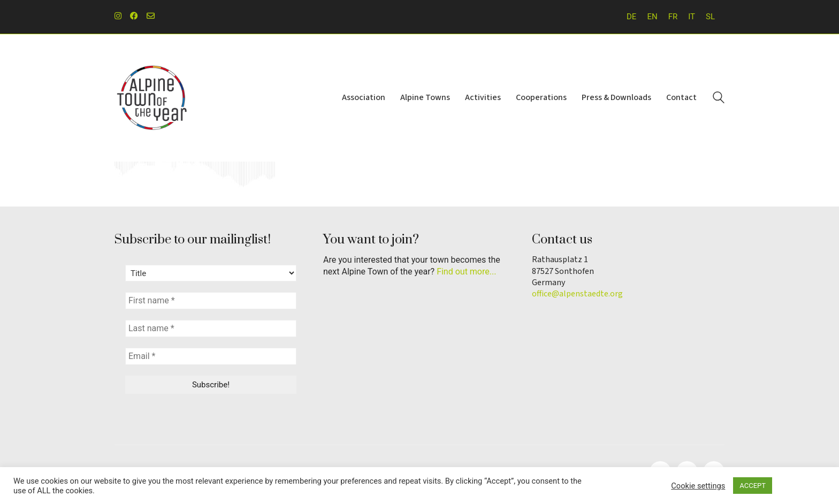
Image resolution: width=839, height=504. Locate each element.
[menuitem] (631, 17)
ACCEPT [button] (753, 486)
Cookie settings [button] (698, 486)
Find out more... (466, 272)
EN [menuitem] (652, 17)
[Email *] (211, 356)
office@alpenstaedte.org (577, 294)
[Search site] (719, 99)
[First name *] (211, 301)
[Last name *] (211, 329)
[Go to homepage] (152, 98)
